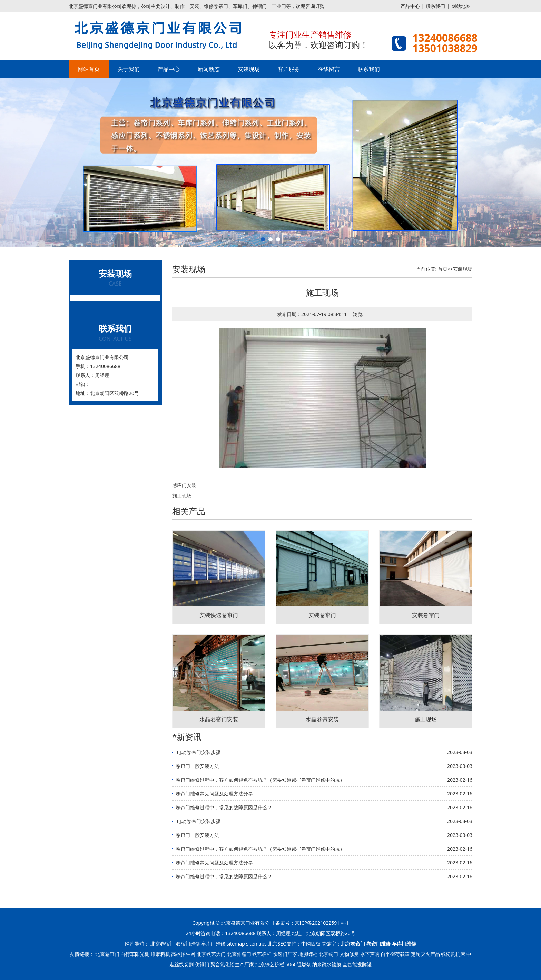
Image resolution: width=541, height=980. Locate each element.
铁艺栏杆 (262, 954)
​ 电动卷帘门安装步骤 (198, 752)
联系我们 (435, 6)
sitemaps (256, 944)
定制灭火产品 (425, 954)
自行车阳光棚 (135, 954)
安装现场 (249, 69)
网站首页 (89, 69)
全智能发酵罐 (357, 964)
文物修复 (349, 954)
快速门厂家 (285, 954)
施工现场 (182, 496)
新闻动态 (209, 69)
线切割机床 (453, 954)
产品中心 (410, 6)
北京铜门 (328, 954)
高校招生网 (183, 954)
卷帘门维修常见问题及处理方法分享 (214, 794)
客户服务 (289, 69)
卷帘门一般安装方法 (197, 766)
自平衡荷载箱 (395, 954)
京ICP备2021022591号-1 (322, 923)
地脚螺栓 (308, 954)
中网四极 (311, 944)
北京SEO (277, 944)
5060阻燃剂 (298, 964)
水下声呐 (370, 954)
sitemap (236, 944)
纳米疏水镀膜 (327, 964)
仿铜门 (202, 964)
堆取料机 (160, 954)
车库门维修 (213, 944)
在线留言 (329, 69)
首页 (443, 269)
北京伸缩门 (239, 954)
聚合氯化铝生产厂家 (232, 964)
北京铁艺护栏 (270, 964)
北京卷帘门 (163, 944)
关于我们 (129, 69)
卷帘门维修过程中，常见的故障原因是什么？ (224, 807)
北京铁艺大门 (211, 954)
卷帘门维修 (188, 944)
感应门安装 (184, 485)
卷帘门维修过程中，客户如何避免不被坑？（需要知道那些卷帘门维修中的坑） (260, 780)
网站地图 (461, 6)
